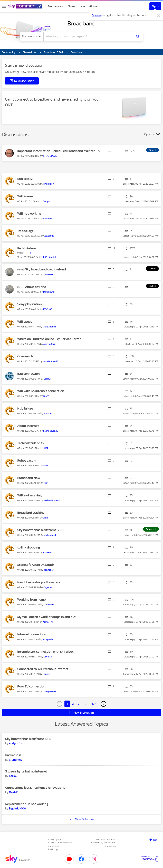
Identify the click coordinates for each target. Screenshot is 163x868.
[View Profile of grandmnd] (16, 760)
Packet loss (13, 755)
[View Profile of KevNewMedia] (50, 156)
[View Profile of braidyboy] (49, 184)
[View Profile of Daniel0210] (49, 274)
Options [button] (149, 134)
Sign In (155, 6)
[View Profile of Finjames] (48, 587)
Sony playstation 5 (31, 304)
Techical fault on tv (31, 443)
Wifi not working (29, 214)
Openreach (25, 356)
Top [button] (155, 840)
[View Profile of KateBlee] (47, 553)
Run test (24, 179)
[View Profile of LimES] (46, 396)
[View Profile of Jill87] (46, 448)
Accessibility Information (103, 843)
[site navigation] (4, 6)
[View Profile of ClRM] (46, 466)
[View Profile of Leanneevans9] (51, 431)
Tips (82, 6)
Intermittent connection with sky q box (45, 652)
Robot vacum (27, 461)
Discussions (55, 6)
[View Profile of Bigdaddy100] (17, 808)
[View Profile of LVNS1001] (48, 309)
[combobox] (88, 36)
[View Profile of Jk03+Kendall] (49, 257)
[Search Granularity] (32, 36)
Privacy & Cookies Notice (60, 843)
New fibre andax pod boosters (39, 582)
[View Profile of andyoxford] (49, 344)
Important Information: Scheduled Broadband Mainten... (58, 151)
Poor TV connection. (32, 686)
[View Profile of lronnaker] (49, 570)
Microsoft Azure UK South (36, 565)
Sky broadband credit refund (45, 269)
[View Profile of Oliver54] (48, 657)
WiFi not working (29, 495)
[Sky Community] (25, 6)
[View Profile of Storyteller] (48, 639)
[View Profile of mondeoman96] (51, 361)
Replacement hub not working (27, 804)
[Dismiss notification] (159, 15)
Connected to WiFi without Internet (43, 669)
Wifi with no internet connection (41, 391)
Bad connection (28, 374)
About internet (28, 426)
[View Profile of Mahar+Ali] (48, 622)
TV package (25, 231)
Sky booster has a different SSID (40, 530)
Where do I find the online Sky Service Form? (49, 339)
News (71, 6)
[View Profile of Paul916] (48, 414)
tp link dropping (29, 547)
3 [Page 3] (79, 704)
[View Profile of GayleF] (13, 792)
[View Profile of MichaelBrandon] (52, 500)
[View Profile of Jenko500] (49, 236)
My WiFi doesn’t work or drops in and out (46, 617)
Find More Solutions (81, 819)
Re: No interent (28, 248)
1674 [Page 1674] (93, 704)
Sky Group (53, 849)
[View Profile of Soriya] (46, 201)
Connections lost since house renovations (35, 788)
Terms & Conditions (106, 839)
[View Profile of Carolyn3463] (50, 691)
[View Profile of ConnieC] (47, 674)
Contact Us (110, 846)
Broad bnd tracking (31, 513)
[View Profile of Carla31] (47, 379)
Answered (151, 529)
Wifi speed (25, 322)
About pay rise (36, 287)
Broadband (82, 23)
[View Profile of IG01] (46, 483)
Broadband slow (29, 478)
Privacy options (55, 839)
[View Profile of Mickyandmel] (49, 327)
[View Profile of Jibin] (45, 518)
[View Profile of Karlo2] (13, 776)
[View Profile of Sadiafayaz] (49, 219)
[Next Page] (103, 704)
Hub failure (25, 408)
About (94, 6)
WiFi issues (25, 196)
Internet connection (32, 634)
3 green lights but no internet (26, 771)
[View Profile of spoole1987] (49, 605)
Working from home (31, 600)
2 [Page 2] (73, 704)
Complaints (53, 846)
